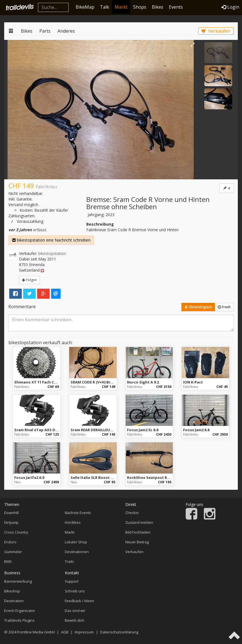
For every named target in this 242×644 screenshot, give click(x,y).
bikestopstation (52, 253)
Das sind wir (75, 611)
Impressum (84, 632)
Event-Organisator (20, 611)
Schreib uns (75, 591)
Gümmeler (13, 552)
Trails (69, 561)
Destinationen (77, 552)
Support (72, 581)
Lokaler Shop (76, 542)
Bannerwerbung (18, 581)
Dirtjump (11, 522)
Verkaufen (216, 31)
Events (176, 7)
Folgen (29, 280)
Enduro (10, 542)
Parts (45, 31)
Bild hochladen (138, 532)
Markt (121, 7)
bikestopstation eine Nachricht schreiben (51, 240)
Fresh (224, 307)
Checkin (132, 513)
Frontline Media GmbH (36, 632)
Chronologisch (198, 307)
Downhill (11, 513)
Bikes (158, 7)
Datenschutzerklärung (119, 632)
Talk (105, 7)
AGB (65, 632)
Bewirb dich (75, 620)
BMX (8, 561)
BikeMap (85, 7)
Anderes (66, 31)
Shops (140, 7)
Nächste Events (78, 513)
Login (230, 7)
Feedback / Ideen (79, 601)
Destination (14, 601)
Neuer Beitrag (137, 542)
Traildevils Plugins (19, 620)
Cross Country (16, 532)
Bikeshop (12, 591)
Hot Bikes (73, 522)
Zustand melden (139, 522)
